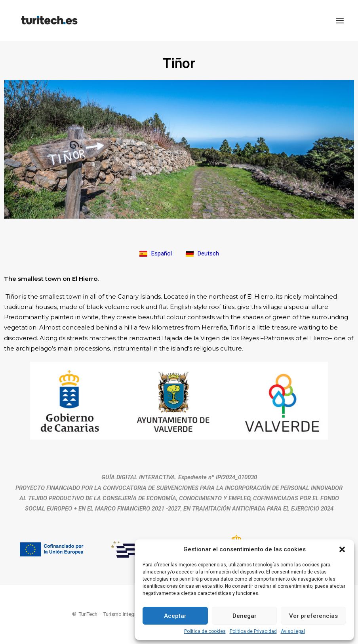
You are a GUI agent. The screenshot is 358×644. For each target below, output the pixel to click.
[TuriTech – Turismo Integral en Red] (49, 21)
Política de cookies (205, 631)
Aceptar (175, 616)
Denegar (245, 616)
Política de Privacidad (253, 631)
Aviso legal (293, 631)
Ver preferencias (313, 616)
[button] (342, 549)
